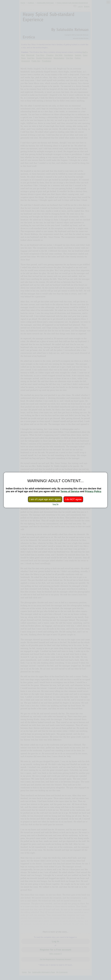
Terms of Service (70, 491)
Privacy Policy (93, 491)
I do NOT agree (73, 499)
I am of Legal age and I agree (45, 499)
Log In (56, 504)
